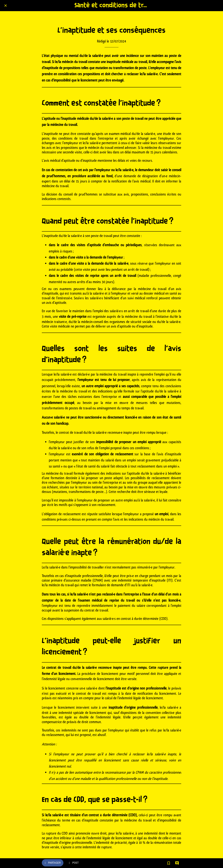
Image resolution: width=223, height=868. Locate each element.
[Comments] (177, 863)
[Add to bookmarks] (169, 863)
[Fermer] (6, 6)
